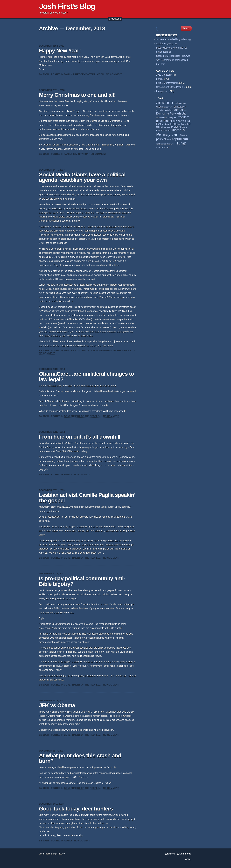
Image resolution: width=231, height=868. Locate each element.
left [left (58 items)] (172, 127)
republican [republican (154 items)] (180, 139)
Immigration (81, 154)
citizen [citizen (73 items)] (160, 107)
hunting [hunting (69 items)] (165, 124)
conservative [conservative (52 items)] (168, 107)
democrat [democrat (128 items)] (180, 110)
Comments (185, 854)
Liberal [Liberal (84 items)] (178, 127)
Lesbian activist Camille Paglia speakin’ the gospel (87, 498)
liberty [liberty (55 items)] (184, 127)
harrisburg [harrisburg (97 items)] (184, 121)
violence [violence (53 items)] (160, 147)
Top (189, 859)
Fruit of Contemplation (89, 74)
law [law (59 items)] (161, 127)
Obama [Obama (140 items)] (176, 130)
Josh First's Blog (67, 6)
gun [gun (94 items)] (175, 121)
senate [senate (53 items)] (164, 144)
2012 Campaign (164, 75)
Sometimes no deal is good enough (174, 39)
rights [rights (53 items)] (158, 144)
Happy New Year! (60, 51)
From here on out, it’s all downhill (80, 437)
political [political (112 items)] (161, 139)
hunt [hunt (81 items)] (159, 124)
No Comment (114, 74)
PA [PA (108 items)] (184, 130)
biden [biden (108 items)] (177, 103)
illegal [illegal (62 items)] (172, 124)
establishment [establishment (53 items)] (162, 118)
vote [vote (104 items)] (166, 147)
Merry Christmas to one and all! (77, 95)
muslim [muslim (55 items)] (167, 130)
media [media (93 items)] (160, 130)
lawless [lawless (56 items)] (167, 127)
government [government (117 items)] (164, 121)
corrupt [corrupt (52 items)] (165, 110)
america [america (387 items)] (165, 103)
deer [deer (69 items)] (171, 110)
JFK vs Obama (57, 705)
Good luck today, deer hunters (76, 809)
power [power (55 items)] (169, 139)
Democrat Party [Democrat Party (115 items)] (167, 114)
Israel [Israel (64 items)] (184, 124)
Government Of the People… (171, 87)
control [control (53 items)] (159, 110)
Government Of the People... (115, 351)
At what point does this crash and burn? (80, 758)
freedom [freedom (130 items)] (183, 117)
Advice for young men (167, 43)
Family (68, 74)
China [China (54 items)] (184, 104)
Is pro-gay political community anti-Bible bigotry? (82, 581)
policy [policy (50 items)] (185, 135)
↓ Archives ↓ (115, 19)
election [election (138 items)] (183, 113)
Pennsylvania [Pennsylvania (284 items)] (169, 134)
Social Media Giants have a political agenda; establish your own (82, 177)
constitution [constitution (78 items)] (180, 107)
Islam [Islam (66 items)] (178, 124)
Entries (171, 854)
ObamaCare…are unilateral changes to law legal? (87, 377)
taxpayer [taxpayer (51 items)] (171, 144)
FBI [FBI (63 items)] (175, 118)
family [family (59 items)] (171, 118)
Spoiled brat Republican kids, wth (173, 56)
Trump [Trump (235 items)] (180, 143)
